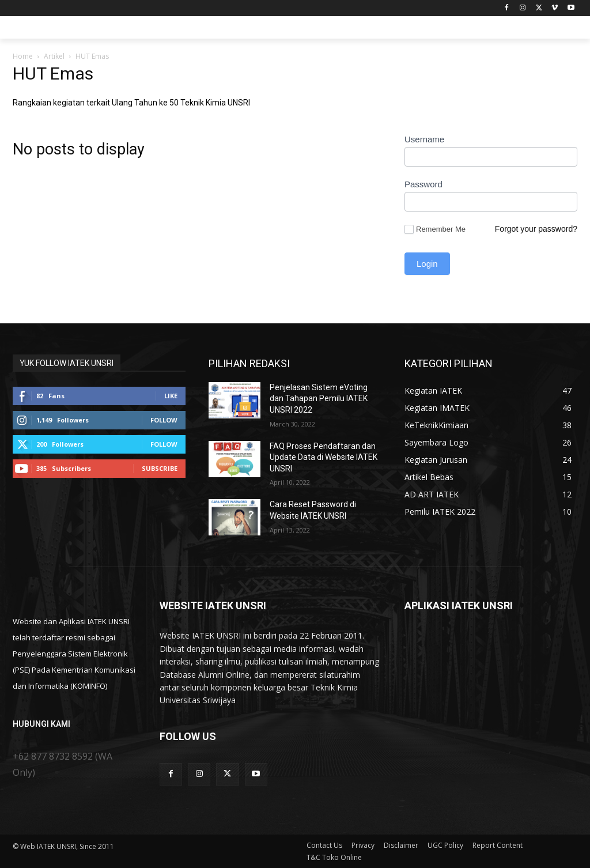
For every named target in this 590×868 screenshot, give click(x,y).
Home (23, 56)
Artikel (54, 56)
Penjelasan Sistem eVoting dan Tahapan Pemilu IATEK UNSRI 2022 (319, 399)
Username (424, 139)
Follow (164, 420)
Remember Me (435, 230)
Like (171, 396)
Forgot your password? (536, 229)
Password (423, 184)
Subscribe (160, 468)
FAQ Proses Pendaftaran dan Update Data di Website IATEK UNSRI (324, 457)
